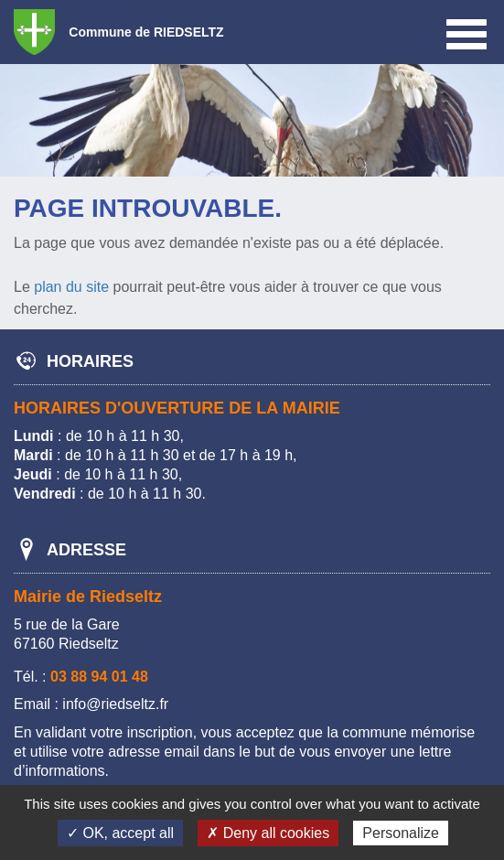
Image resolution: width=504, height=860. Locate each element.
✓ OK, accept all (120, 833)
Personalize (401, 833)
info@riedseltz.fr (115, 704)
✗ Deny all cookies (268, 833)
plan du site (71, 287)
